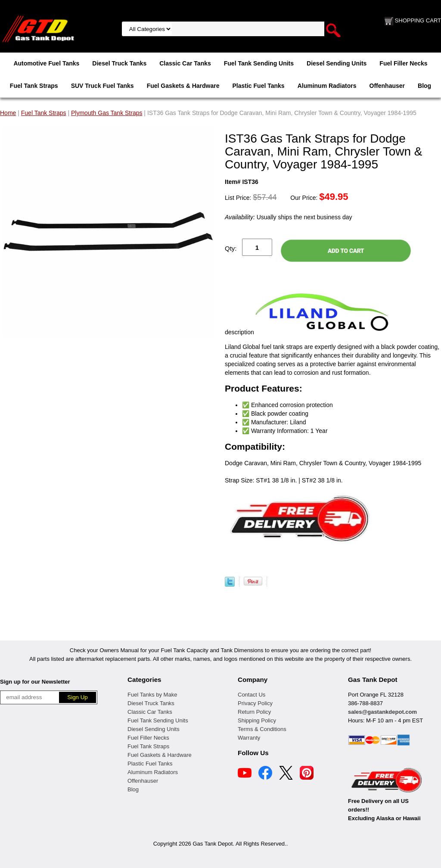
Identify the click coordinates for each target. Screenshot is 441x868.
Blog (424, 86)
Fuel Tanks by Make (152, 695)
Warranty (249, 738)
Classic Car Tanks (185, 63)
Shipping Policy (257, 720)
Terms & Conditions (262, 729)
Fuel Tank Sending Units (259, 63)
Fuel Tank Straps (34, 86)
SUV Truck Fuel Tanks (102, 86)
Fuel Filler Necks (403, 63)
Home (8, 113)
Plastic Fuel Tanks (259, 86)
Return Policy (254, 712)
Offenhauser (387, 86)
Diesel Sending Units (337, 63)
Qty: (231, 248)
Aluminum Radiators (327, 86)
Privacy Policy (255, 703)
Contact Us (252, 695)
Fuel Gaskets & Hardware (183, 86)
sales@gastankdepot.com (382, 712)
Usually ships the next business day (288, 217)
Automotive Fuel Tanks (46, 63)
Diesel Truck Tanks (119, 63)
